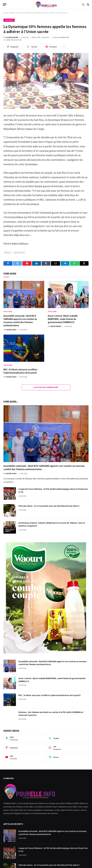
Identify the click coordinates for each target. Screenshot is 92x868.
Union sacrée (19, 253)
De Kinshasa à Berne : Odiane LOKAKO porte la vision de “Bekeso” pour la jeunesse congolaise (52, 524)
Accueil (6, 13)
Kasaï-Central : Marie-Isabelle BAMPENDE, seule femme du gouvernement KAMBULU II (63, 319)
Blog (12, 13)
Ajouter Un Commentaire (46, 387)
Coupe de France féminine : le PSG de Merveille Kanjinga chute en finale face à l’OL (53, 490)
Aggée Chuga (11, 330)
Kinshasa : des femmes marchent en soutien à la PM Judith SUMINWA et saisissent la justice (51, 714)
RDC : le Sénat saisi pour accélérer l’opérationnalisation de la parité (20, 371)
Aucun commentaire (60, 37)
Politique (9, 20)
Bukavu (8, 253)
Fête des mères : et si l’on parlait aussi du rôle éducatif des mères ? (49, 506)
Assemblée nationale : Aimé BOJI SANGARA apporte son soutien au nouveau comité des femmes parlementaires (20, 321)
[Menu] (5, 5)
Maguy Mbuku (56, 326)
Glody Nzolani (12, 37)
